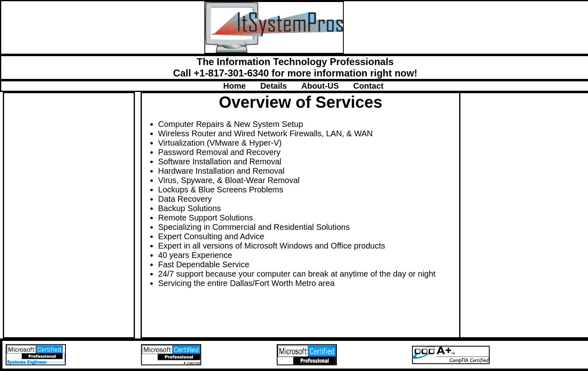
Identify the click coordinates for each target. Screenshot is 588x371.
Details (281, 86)
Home (242, 86)
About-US (328, 86)
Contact (368, 86)
